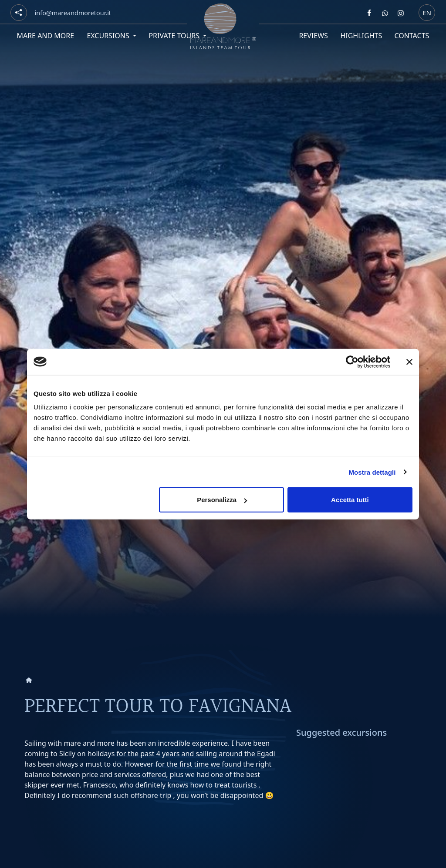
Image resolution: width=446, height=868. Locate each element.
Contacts (412, 36)
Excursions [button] (109, 36)
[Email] (73, 13)
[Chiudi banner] (409, 362)
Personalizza (222, 500)
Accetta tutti (350, 500)
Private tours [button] (175, 36)
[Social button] (19, 13)
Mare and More (45, 36)
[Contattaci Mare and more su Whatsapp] (385, 13)
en (427, 12)
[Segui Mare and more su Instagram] (401, 13)
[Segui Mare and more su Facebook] (369, 13)
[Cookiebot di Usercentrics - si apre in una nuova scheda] (352, 362)
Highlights (361, 36)
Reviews (313, 36)
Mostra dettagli (372, 472)
